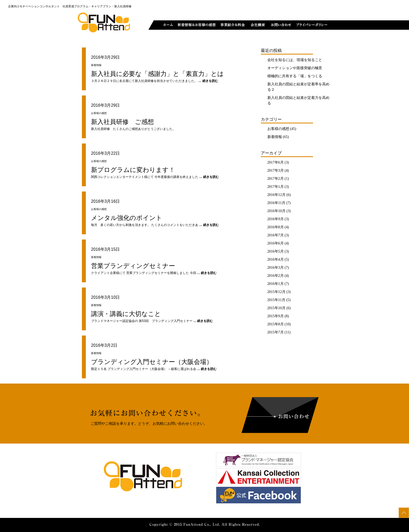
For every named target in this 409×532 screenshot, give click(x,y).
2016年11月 (276, 203)
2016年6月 (276, 243)
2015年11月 (276, 300)
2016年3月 (276, 268)
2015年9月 (276, 316)
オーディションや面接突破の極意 (295, 68)
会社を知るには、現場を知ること (295, 60)
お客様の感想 (278, 129)
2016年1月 (276, 284)
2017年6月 (276, 162)
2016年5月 (276, 251)
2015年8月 (276, 324)
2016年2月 (276, 276)
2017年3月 (276, 171)
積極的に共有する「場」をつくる (295, 76)
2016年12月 (276, 195)
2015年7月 (276, 332)
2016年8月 (276, 227)
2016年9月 (276, 219)
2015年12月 (276, 292)
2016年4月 (276, 259)
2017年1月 (276, 187)
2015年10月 (276, 308)
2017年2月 (276, 179)
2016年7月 (276, 235)
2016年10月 (276, 211)
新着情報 (275, 137)
